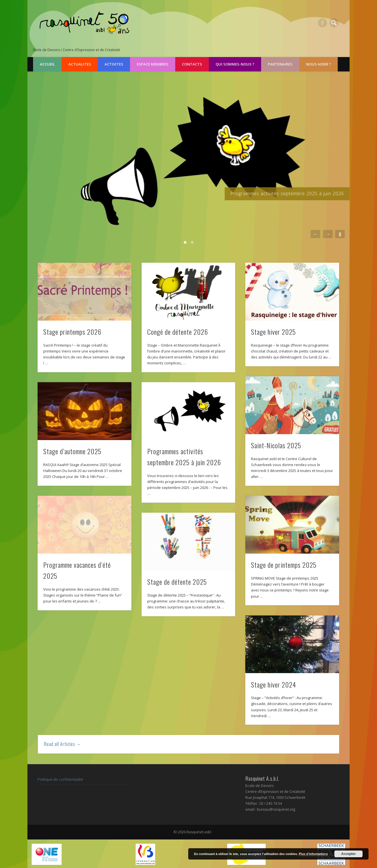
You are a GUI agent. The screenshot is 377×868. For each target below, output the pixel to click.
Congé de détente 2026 (178, 332)
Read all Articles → (63, 744)
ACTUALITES (80, 64)
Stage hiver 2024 (274, 684)
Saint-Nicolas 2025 (276, 445)
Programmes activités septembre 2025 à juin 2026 (287, 193)
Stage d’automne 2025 (72, 451)
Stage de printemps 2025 (284, 565)
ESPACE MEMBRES (153, 64)
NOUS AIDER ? (318, 64)
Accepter (348, 854)
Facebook (322, 23)
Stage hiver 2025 (273, 332)
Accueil (47, 64)
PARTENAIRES (280, 64)
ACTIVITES (114, 64)
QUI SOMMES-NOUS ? (235, 64)
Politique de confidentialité (60, 779)
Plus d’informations (313, 854)
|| (340, 234)
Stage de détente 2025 (177, 582)
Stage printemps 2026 (72, 332)
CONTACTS (192, 64)
